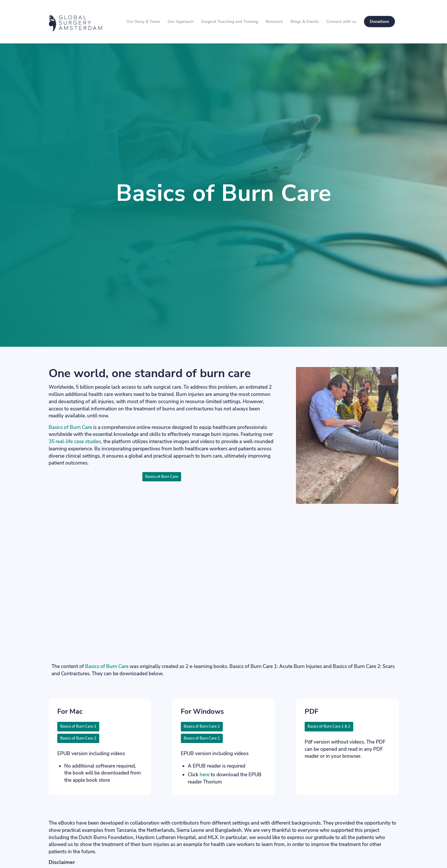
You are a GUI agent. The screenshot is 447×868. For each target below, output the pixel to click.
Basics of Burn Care (70, 427)
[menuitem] (143, 22)
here (205, 775)
